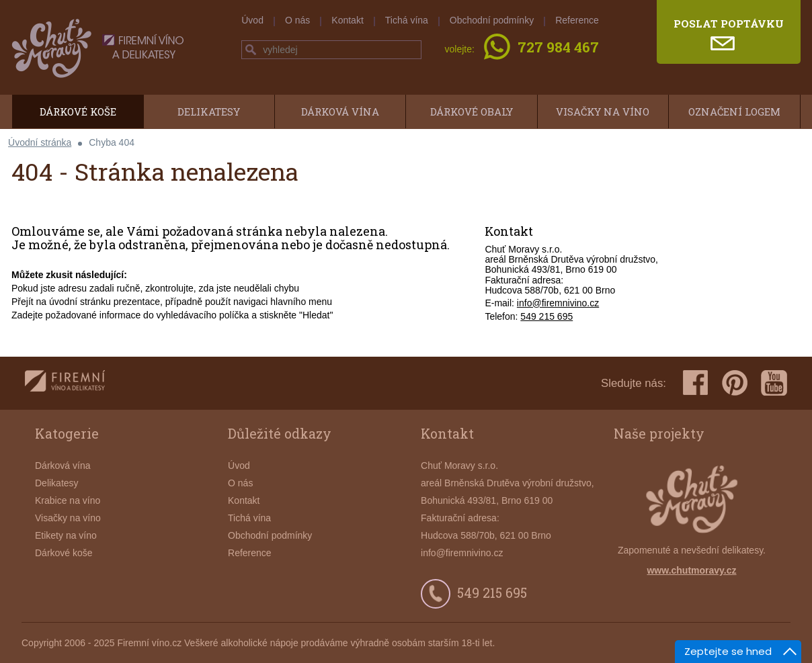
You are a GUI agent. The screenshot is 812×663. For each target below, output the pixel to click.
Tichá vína (407, 20)
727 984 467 (558, 48)
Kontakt (347, 20)
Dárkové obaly (472, 112)
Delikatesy (209, 112)
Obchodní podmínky (492, 20)
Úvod (252, 20)
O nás (297, 20)
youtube (774, 383)
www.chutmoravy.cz (691, 570)
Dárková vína (340, 112)
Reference (577, 20)
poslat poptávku (729, 24)
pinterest (735, 383)
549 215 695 (546, 316)
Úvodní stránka (40, 142)
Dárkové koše (78, 112)
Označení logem (734, 112)
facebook (696, 383)
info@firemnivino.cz (558, 303)
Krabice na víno (68, 500)
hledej (251, 50)
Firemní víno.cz (149, 643)
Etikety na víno (66, 535)
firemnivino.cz (65, 383)
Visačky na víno (603, 112)
